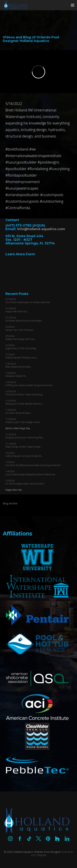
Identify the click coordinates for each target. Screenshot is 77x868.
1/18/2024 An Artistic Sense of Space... (19, 411)
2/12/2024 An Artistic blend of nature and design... (24, 319)
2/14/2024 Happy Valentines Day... (17, 310)
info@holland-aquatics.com (41, 229)
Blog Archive (10, 503)
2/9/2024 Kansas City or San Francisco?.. (20, 328)
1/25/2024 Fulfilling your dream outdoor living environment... (30, 384)
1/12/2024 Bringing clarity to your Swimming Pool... (25, 436)
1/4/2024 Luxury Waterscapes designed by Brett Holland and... (31, 473)
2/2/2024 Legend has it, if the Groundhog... (21, 347)
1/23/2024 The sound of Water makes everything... (25, 393)
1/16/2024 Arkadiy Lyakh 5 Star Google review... (23, 421)
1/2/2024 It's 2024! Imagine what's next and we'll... (25, 482)
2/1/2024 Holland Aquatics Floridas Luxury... (22, 356)
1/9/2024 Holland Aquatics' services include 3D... (24, 454)
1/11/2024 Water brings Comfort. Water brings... (24, 445)
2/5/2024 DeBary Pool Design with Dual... (21, 338)
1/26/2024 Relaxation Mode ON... (16, 374)
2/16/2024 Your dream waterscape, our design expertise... (28, 301)
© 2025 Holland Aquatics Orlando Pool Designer (32, 852)
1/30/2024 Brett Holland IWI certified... (19, 365)
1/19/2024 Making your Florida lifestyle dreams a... (25, 402)
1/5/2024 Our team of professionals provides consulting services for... (34, 464)
